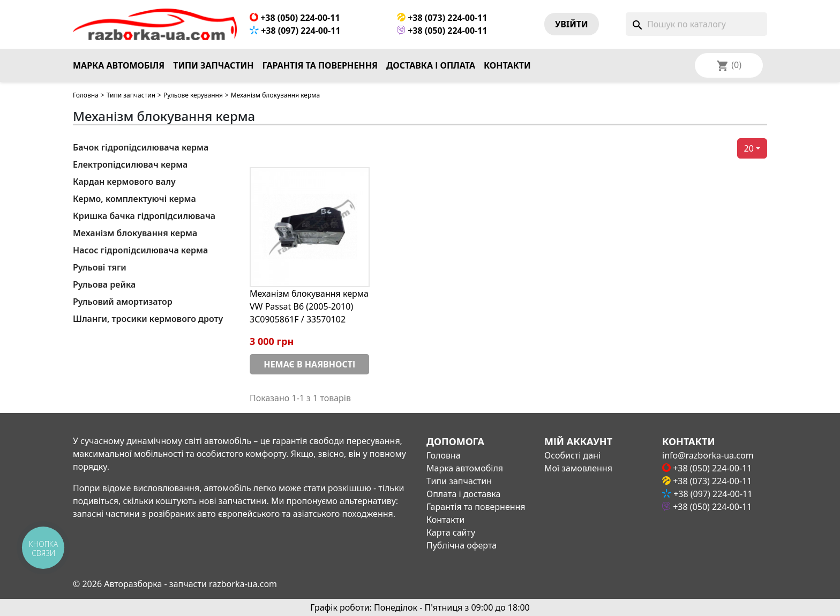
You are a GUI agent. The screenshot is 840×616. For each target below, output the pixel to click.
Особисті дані (572, 455)
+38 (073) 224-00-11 (442, 18)
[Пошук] (696, 24)
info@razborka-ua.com (708, 455)
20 (749, 148)
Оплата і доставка (463, 494)
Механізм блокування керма (135, 233)
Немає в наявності (309, 364)
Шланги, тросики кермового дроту (148, 319)
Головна (86, 95)
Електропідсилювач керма (130, 164)
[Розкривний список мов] (743, 65)
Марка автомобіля (119, 65)
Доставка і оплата (431, 65)
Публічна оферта (462, 545)
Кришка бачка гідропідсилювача (144, 216)
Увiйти (572, 24)
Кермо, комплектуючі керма (134, 199)
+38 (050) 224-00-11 (295, 18)
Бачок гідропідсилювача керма (141, 147)
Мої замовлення (578, 468)
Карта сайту (451, 532)
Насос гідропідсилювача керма (140, 250)
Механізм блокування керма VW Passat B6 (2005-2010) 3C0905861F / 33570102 (309, 306)
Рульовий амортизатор (123, 302)
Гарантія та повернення (320, 65)
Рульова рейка (104, 284)
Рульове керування (193, 95)
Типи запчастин (213, 65)
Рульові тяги (100, 267)
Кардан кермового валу (124, 182)
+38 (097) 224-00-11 (295, 31)
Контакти (507, 65)
